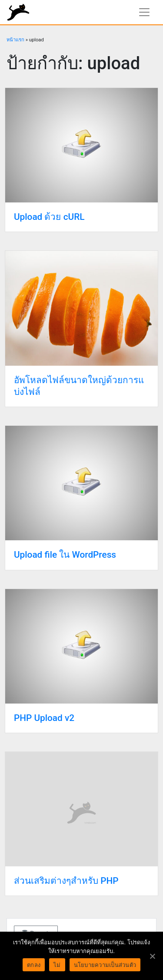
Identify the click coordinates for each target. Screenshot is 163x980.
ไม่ (57, 965)
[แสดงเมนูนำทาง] (144, 12)
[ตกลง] (152, 956)
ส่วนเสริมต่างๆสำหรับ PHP (66, 881)
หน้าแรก (15, 40)
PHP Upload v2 (44, 718)
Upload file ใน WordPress (65, 555)
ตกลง (34, 965)
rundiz (18, 12)
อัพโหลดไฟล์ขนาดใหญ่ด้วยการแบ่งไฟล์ (79, 386)
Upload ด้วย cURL (49, 217)
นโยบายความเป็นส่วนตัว (105, 965)
